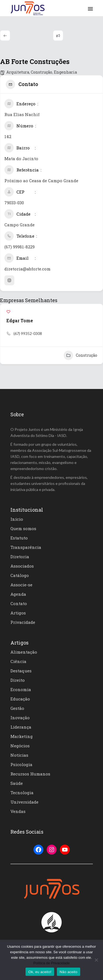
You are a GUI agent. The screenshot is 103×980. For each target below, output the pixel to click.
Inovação (20, 718)
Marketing (22, 736)
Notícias (19, 755)
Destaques (21, 671)
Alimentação (24, 652)
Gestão (17, 708)
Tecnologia (22, 793)
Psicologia (21, 764)
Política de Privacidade (51, 963)
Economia (21, 689)
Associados (22, 566)
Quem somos (23, 528)
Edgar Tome (20, 320)
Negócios (20, 746)
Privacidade (23, 622)
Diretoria (20, 557)
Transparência (26, 547)
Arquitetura (18, 72)
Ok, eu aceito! (40, 972)
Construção (41, 72)
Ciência (18, 661)
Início (17, 519)
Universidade (24, 802)
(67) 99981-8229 (20, 247)
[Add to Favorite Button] (8, 312)
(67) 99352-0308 (28, 333)
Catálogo (20, 575)
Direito (18, 680)
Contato (19, 603)
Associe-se (21, 585)
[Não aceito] (96, 960)
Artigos (18, 613)
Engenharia (65, 72)
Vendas (18, 811)
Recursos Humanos (30, 774)
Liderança (21, 727)
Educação (20, 699)
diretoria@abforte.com (27, 269)
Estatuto (19, 538)
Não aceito (69, 972)
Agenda (18, 594)
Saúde (17, 783)
